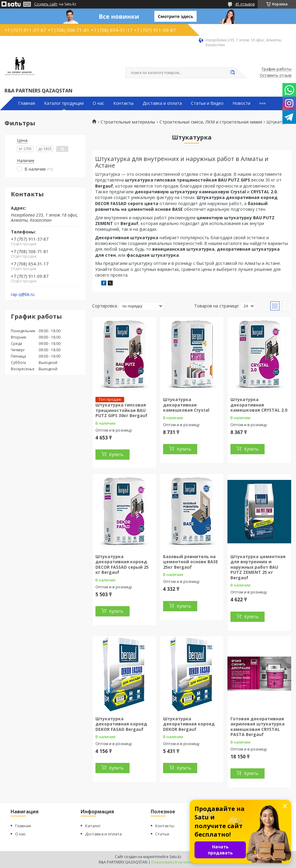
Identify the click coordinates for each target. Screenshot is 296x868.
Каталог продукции (64, 103)
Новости (241, 103)
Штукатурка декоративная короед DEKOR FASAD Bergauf (121, 724)
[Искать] (233, 73)
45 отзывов (245, 4)
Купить (116, 454)
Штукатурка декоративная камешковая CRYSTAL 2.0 (259, 405)
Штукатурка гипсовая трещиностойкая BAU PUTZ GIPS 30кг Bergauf (121, 410)
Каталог (93, 826)
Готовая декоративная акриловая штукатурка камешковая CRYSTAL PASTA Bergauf (257, 727)
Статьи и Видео (207, 103)
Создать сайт (46, 4)
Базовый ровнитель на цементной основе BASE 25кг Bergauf (191, 562)
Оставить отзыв (276, 76)
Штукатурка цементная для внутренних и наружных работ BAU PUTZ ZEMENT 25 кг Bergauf (258, 567)
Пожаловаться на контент (174, 862)
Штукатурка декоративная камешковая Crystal (186, 405)
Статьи (162, 834)
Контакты (123, 103)
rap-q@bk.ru (23, 294)
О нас (98, 103)
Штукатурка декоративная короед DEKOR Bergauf (189, 724)
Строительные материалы (128, 122)
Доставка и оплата (162, 103)
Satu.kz (175, 857)
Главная (27, 103)
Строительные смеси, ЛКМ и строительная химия (211, 122)
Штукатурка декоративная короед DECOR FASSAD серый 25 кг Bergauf (122, 564)
